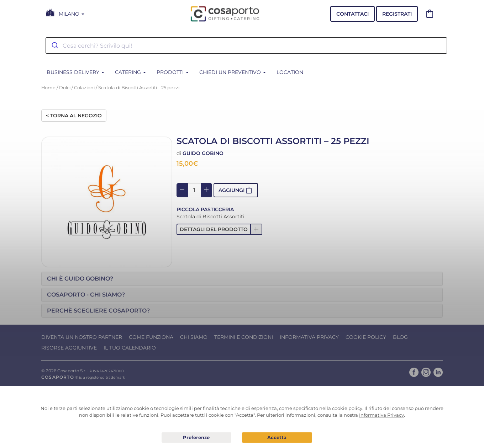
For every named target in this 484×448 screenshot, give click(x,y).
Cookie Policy (366, 337)
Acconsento (277, 438)
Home (48, 88)
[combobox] (246, 46)
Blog (400, 337)
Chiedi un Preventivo (233, 72)
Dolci (65, 88)
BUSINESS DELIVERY (75, 72)
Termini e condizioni (244, 337)
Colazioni (84, 88)
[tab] (242, 279)
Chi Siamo (194, 337)
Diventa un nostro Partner (82, 337)
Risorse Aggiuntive (69, 348)
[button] (219, 229)
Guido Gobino (203, 153)
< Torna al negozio (74, 116)
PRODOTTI (173, 72)
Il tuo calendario (130, 348)
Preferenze (197, 438)
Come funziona (151, 337)
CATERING (130, 72)
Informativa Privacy (309, 337)
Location (290, 72)
